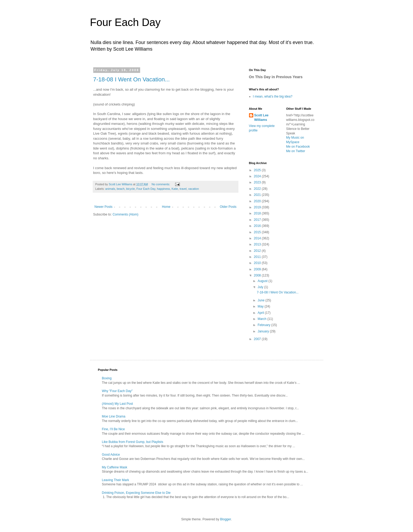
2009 (258, 269)
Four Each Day (125, 22)
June (261, 300)
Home (166, 207)
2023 (258, 182)
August (263, 281)
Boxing (107, 378)
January (264, 331)
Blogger (226, 519)
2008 (258, 275)
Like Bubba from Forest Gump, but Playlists (133, 442)
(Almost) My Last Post (117, 404)
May (261, 306)
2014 (258, 238)
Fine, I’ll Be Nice (114, 429)
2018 (258, 213)
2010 (258, 263)
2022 (258, 189)
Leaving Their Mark (116, 480)
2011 (258, 257)
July (261, 287)
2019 (258, 207)
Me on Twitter (296, 151)
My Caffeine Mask (115, 467)
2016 (258, 226)
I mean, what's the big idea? (273, 96)
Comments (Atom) (125, 214)
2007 (258, 339)
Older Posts (228, 207)
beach (121, 189)
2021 (258, 195)
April (261, 313)
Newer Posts (104, 207)
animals (110, 189)
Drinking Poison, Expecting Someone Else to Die (136, 493)
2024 (258, 176)
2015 (258, 232)
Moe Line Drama (114, 416)
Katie (175, 189)
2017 (258, 220)
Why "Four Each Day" (117, 391)
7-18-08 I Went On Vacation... (132, 79)
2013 (258, 244)
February (264, 325)
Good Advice (111, 455)
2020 (258, 201)
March (262, 319)
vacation (193, 189)
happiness (163, 189)
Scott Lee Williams (261, 118)
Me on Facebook (298, 147)
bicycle (130, 189)
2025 (258, 170)
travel (183, 189)
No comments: (161, 184)
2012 (258, 251)
